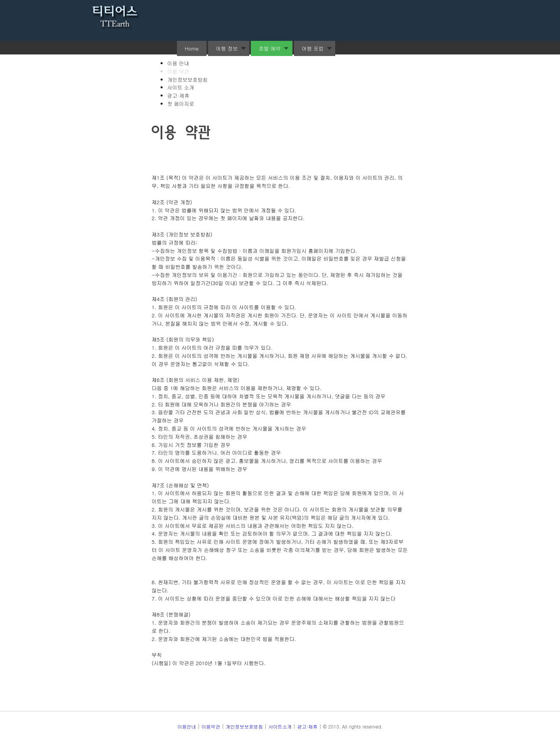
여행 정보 (227, 48)
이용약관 (211, 726)
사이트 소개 (181, 87)
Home (192, 48)
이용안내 (187, 726)
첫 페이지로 (181, 104)
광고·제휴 (178, 95)
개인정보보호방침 (187, 80)
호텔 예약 (269, 48)
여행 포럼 (313, 48)
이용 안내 (178, 63)
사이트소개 (280, 726)
